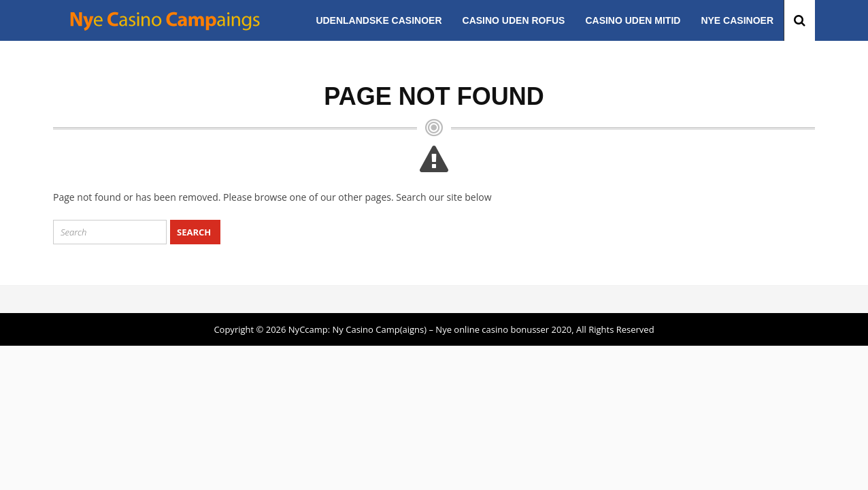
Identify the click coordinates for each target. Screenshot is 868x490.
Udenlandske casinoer (379, 20)
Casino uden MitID (633, 20)
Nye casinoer (737, 20)
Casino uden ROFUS (514, 20)
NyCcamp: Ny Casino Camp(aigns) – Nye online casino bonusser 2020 (430, 329)
